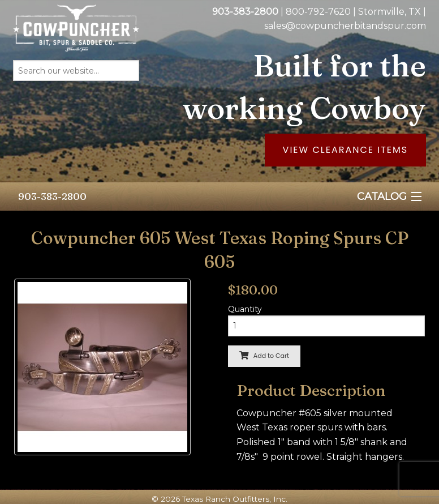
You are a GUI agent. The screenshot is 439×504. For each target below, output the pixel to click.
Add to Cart (264, 356)
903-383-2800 (52, 196)
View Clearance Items (346, 150)
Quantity (245, 309)
